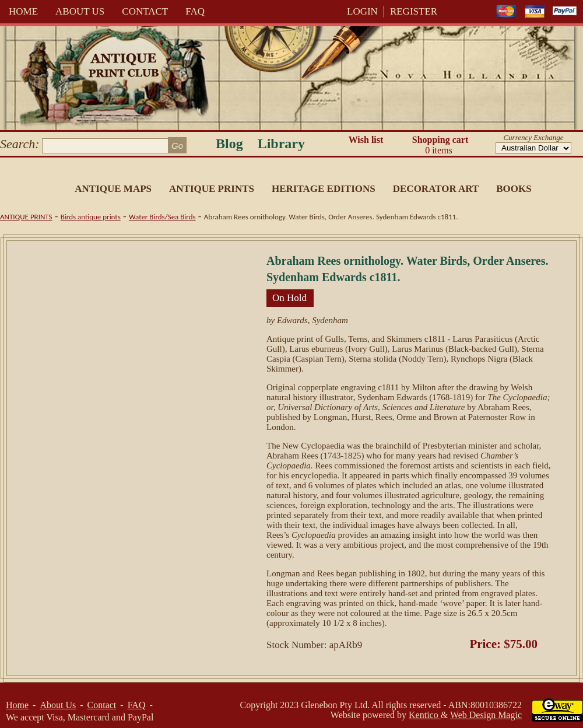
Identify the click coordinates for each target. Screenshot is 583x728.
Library (281, 143)
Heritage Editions (324, 189)
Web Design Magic (486, 715)
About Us (80, 11)
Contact (145, 11)
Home (23, 11)
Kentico (425, 715)
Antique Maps (113, 189)
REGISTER (414, 11)
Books (514, 189)
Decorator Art (436, 189)
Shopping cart (440, 145)
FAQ (195, 11)
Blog (229, 143)
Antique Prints (212, 189)
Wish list (366, 140)
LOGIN (362, 11)
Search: (20, 144)
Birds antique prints (91, 217)
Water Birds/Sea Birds (162, 217)
